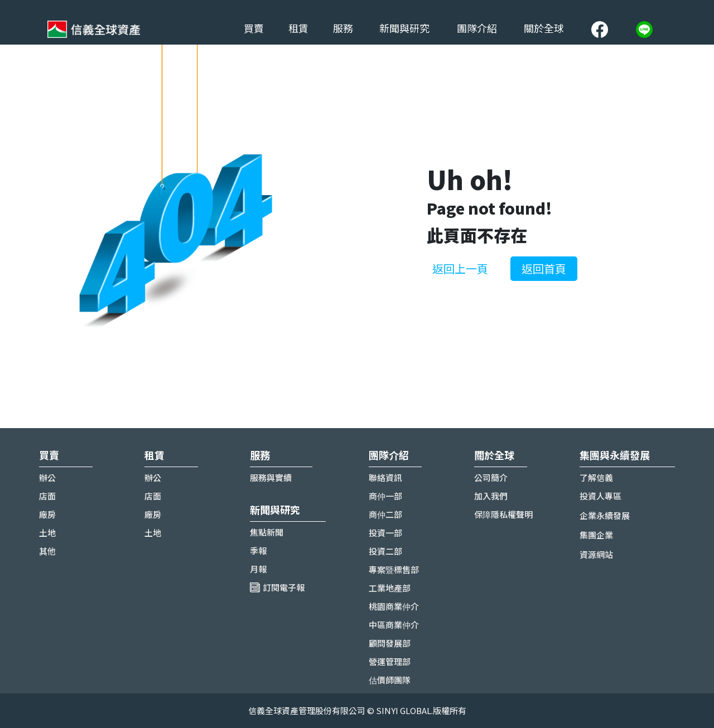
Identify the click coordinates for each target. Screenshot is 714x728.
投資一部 (385, 533)
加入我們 (491, 496)
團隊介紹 (477, 28)
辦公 (47, 477)
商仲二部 (385, 514)
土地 (47, 533)
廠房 (47, 514)
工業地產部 (390, 588)
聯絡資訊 (385, 477)
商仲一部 (385, 496)
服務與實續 (271, 477)
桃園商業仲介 (394, 606)
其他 (47, 551)
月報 (258, 569)
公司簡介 (491, 477)
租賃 (298, 28)
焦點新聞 (267, 532)
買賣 (254, 28)
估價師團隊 (390, 680)
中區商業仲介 (394, 625)
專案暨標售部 (394, 569)
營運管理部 (390, 661)
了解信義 (596, 477)
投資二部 (385, 551)
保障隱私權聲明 (503, 514)
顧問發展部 (390, 643)
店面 (47, 496)
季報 (258, 550)
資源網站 (596, 554)
